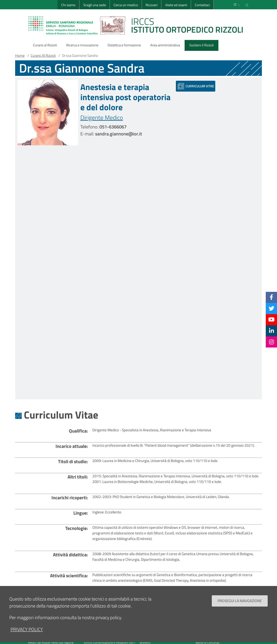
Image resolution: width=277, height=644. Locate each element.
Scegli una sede (94, 5)
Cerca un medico (126, 5)
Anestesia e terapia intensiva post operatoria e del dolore (125, 97)
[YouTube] (271, 320)
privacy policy (27, 629)
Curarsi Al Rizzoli (43, 55)
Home (20, 55)
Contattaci (202, 5)
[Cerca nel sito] (247, 5)
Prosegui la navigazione (240, 601)
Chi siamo (68, 5)
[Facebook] (271, 297)
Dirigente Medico (102, 117)
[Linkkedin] (271, 331)
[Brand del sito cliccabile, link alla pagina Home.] (138, 25)
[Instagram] (271, 342)
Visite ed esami (176, 5)
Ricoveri (152, 5)
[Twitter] (271, 308)
